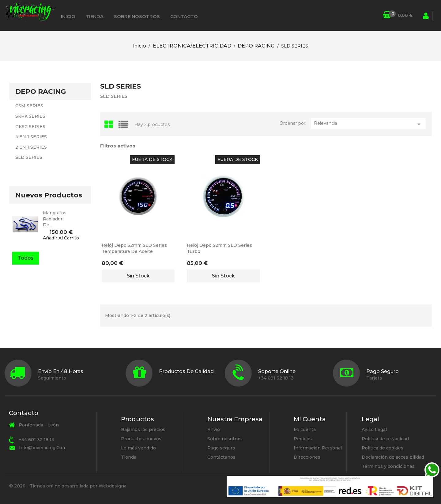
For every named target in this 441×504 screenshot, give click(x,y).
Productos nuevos (141, 439)
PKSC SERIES (30, 127)
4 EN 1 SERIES (31, 137)
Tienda (95, 16)
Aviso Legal (374, 430)
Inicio (68, 16)
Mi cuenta (305, 430)
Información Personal (318, 448)
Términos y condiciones (388, 466)
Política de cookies (383, 448)
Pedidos (303, 439)
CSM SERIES (29, 106)
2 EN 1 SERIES (31, 147)
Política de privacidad (385, 439)
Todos (26, 258)
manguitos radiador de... (55, 219)
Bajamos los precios (143, 430)
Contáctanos (221, 457)
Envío (214, 430)
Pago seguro (221, 448)
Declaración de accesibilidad (393, 457)
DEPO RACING (41, 92)
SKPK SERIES (30, 116)
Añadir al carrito (61, 238)
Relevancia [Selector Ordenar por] (368, 124)
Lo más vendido (138, 448)
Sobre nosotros (137, 16)
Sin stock (138, 276)
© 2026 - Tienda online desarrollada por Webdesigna (68, 486)
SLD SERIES (29, 157)
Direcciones (307, 457)
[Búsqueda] (379, 16)
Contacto (184, 16)
